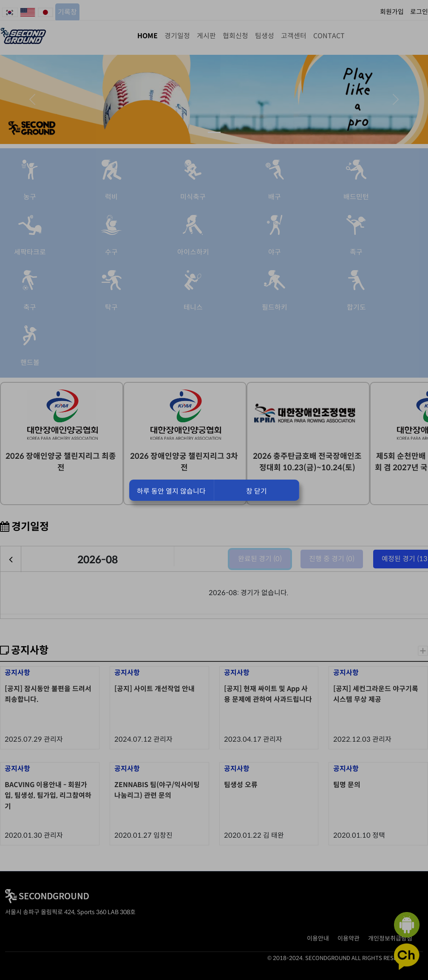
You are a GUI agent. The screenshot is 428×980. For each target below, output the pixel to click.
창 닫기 (257, 491)
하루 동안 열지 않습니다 (171, 491)
